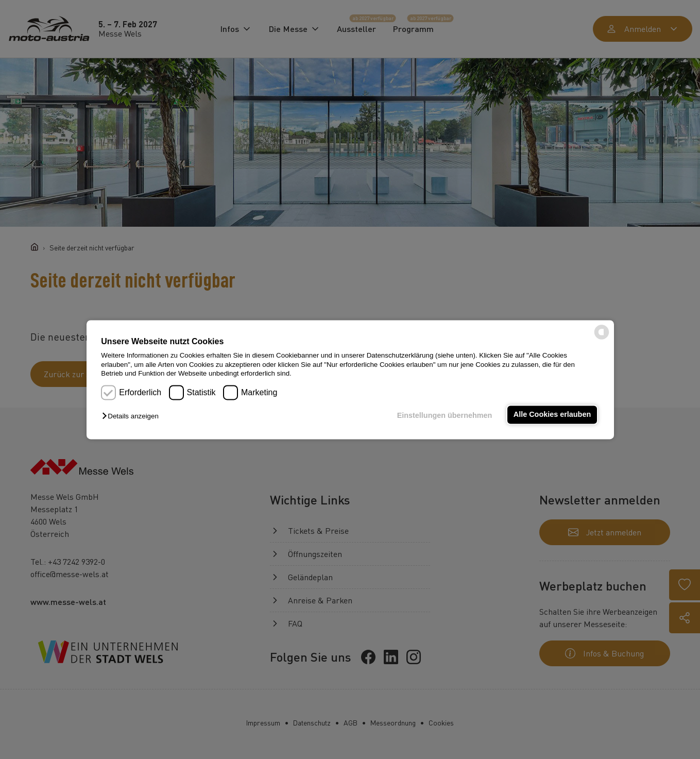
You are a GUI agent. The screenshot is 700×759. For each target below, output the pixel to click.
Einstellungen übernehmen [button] (445, 416)
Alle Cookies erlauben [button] (552, 415)
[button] (133, 417)
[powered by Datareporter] (602, 338)
